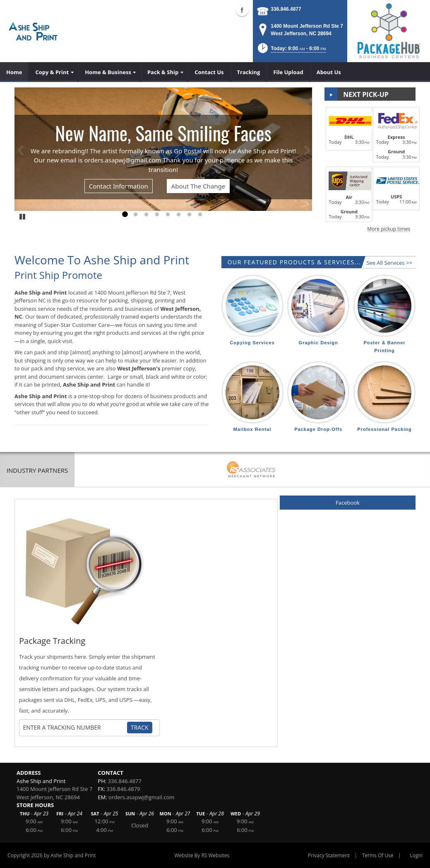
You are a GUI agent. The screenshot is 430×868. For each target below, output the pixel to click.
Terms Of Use (378, 855)
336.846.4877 (286, 9)
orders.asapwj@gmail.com (141, 797)
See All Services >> (389, 263)
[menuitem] (14, 72)
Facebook (348, 503)
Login (416, 855)
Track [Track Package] (140, 727)
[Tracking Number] (75, 728)
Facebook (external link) (242, 10)
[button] (291, 51)
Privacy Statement (329, 855)
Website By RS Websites (202, 855)
